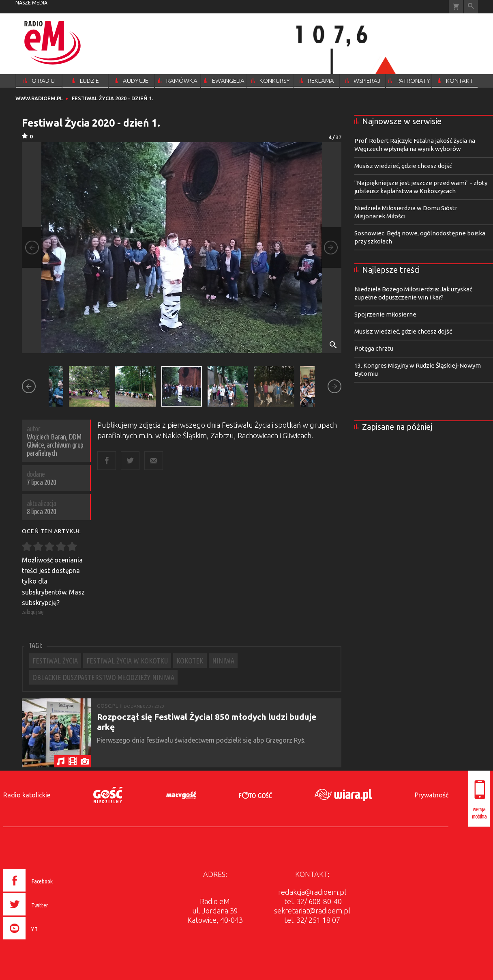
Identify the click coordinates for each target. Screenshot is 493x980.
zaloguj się (33, 612)
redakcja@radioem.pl (312, 892)
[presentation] (45, 941)
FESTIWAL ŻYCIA (55, 661)
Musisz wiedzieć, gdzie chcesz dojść (403, 166)
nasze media (31, 3)
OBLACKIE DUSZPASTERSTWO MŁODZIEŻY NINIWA (103, 677)
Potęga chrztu (374, 348)
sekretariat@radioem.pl (312, 911)
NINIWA (223, 661)
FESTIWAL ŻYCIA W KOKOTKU (127, 661)
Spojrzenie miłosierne (385, 314)
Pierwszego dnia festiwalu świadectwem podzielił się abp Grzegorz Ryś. (202, 740)
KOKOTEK (190, 661)
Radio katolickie (27, 795)
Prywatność (432, 795)
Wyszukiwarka (471, 7)
